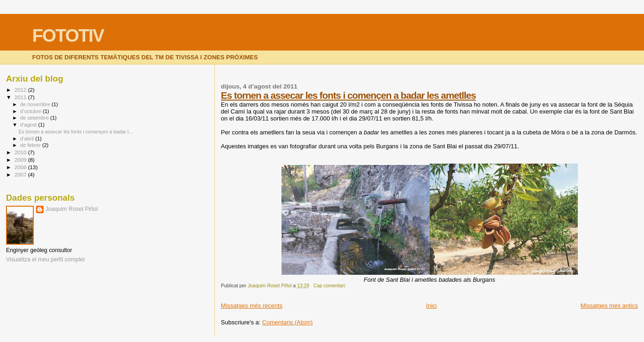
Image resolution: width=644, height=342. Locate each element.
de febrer (31, 145)
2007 (21, 174)
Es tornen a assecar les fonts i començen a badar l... (75, 132)
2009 (21, 160)
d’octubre (32, 111)
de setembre (35, 118)
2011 (21, 97)
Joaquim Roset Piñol (72, 209)
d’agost (29, 125)
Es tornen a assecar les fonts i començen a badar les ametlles (348, 95)
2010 (21, 152)
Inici (431, 306)
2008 (21, 167)
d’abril (28, 139)
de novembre (36, 104)
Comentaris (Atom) (287, 322)
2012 (21, 90)
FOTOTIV (68, 35)
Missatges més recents (252, 306)
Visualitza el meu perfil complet (45, 260)
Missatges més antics (609, 306)
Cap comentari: (330, 286)
